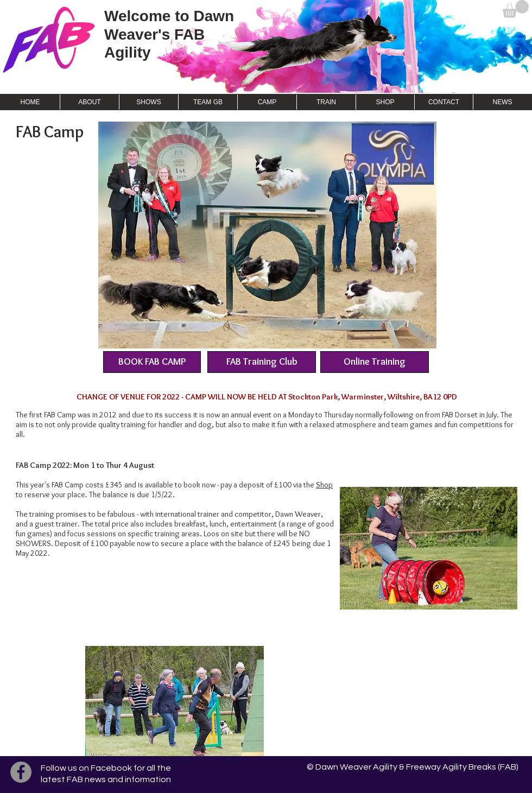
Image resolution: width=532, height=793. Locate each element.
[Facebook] (21, 772)
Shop (324, 485)
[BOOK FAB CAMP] (152, 362)
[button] (515, 9)
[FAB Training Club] (262, 362)
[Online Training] (375, 362)
